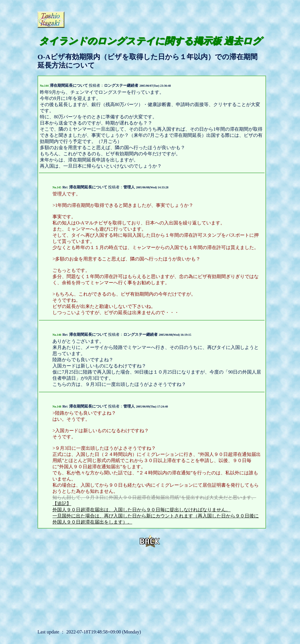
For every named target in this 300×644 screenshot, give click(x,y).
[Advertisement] (134, 19)
